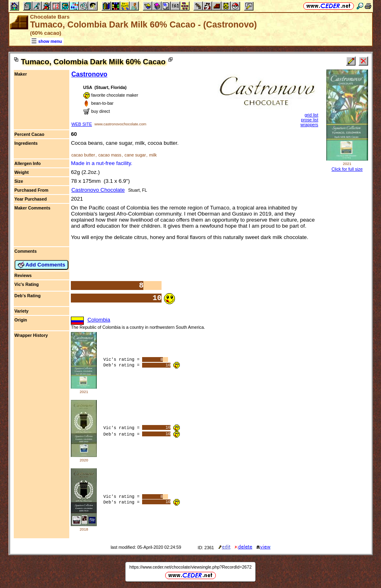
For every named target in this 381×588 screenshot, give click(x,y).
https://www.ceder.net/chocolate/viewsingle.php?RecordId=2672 (191, 567)
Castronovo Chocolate (98, 190)
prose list (310, 120)
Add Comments (42, 265)
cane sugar (135, 155)
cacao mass (110, 155)
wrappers (309, 125)
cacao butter (83, 155)
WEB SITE (82, 124)
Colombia (99, 320)
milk (153, 155)
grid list (311, 115)
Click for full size (347, 169)
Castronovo (89, 74)
